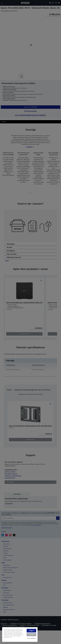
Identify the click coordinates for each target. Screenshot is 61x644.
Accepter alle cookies (31, 631)
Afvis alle (31, 635)
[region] (20, 634)
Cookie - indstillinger (31, 638)
